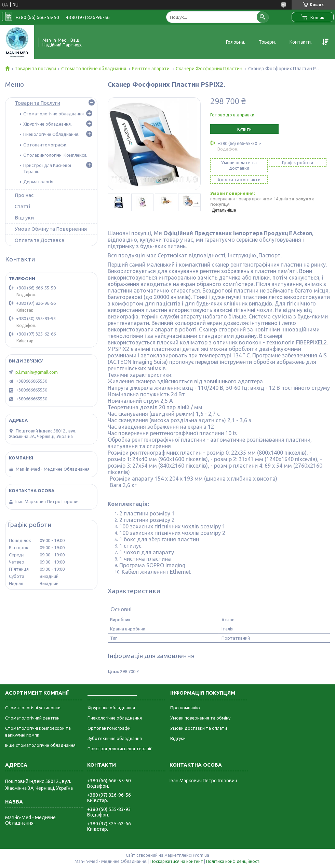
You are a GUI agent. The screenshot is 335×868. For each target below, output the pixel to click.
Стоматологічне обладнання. (94, 69)
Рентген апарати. (151, 69)
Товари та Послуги (37, 103)
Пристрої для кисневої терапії (119, 749)
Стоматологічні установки (33, 708)
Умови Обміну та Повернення (51, 229)
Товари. (267, 42)
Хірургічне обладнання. (48, 124)
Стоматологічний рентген (32, 718)
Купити (244, 129)
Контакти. (301, 42)
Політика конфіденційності (233, 861)
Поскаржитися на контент (177, 861)
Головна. (236, 42)
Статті (22, 206)
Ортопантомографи (109, 728)
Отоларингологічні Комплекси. (55, 155)
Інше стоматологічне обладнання (40, 745)
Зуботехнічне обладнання (115, 738)
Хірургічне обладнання (111, 708)
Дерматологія (38, 182)
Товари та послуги (35, 69)
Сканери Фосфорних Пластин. (210, 69)
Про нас (24, 195)
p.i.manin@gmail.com (37, 372)
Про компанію (185, 708)
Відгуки (24, 218)
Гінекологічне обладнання (115, 718)
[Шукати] (263, 17)
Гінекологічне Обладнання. (51, 134)
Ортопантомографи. (45, 145)
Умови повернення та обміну (200, 718)
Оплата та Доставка (39, 240)
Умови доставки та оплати (199, 728)
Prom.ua (201, 855)
